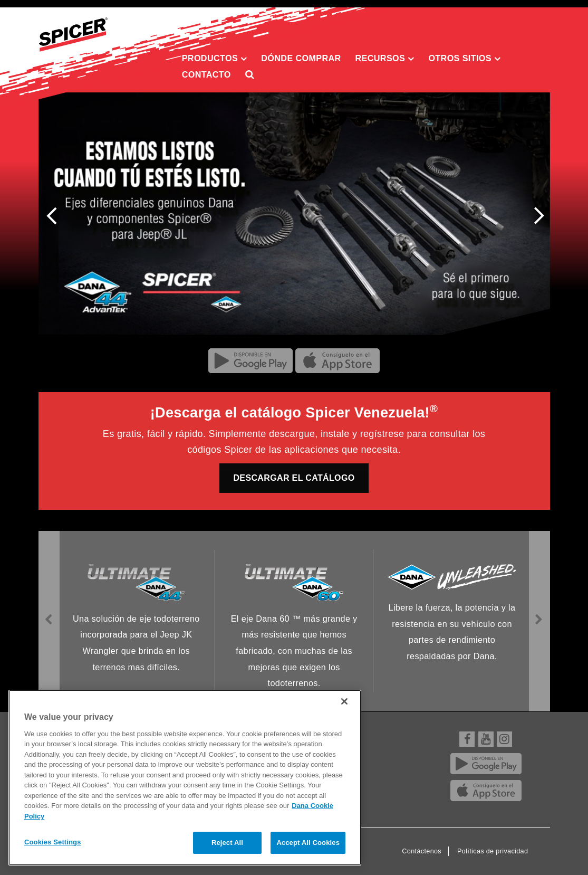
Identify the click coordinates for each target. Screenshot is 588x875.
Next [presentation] (536, 218)
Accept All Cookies (308, 843)
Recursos (385, 59)
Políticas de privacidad (493, 851)
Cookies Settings (53, 842)
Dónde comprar (301, 58)
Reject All (227, 843)
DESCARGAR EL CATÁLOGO (294, 478)
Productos (215, 59)
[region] (185, 778)
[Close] (344, 701)
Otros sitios (464, 59)
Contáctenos (422, 851)
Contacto (206, 74)
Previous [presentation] (55, 214)
